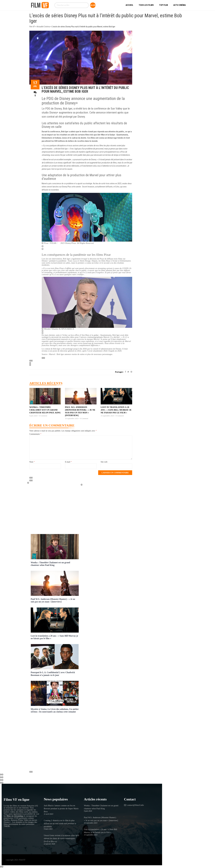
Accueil (129, 5)
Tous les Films (146, 5)
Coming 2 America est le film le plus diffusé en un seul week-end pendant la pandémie (60, 823)
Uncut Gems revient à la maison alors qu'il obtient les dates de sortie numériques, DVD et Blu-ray (61, 838)
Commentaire (35, 434)
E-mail (68, 462)
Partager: (119, 372)
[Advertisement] (55, 508)
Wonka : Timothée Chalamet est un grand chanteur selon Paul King (45, 410)
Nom (32, 462)
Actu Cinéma (179, 5)
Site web (104, 462)
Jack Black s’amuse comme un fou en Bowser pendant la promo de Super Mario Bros (61, 808)
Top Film (164, 5)
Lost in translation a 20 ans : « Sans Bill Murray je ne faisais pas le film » (116, 410)
